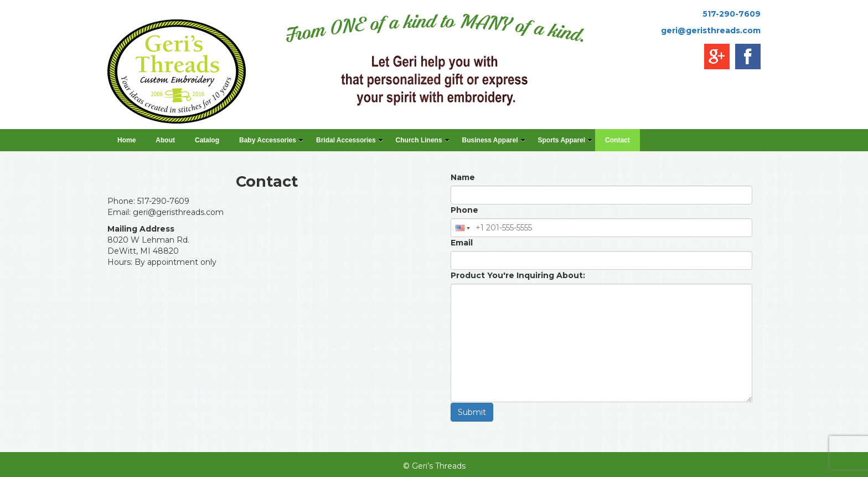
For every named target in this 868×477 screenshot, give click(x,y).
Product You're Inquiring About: (518, 275)
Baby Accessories (271, 140)
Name (463, 177)
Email (462, 243)
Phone (464, 210)
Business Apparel (494, 140)
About (165, 140)
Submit (472, 412)
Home (126, 140)
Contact (618, 140)
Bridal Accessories (350, 140)
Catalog (207, 140)
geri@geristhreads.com (711, 30)
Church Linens (423, 140)
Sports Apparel (565, 140)
